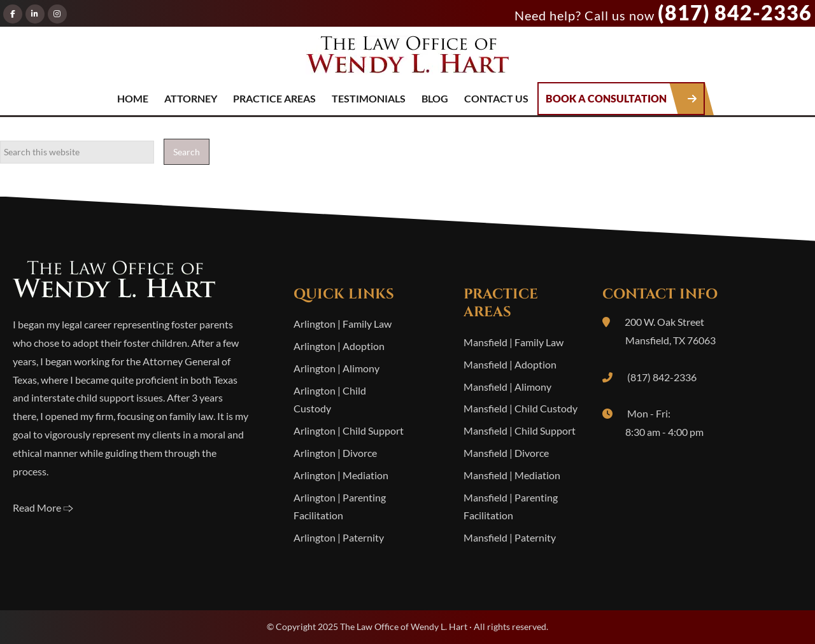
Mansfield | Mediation (512, 475)
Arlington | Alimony (337, 368)
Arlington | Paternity (339, 537)
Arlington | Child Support (349, 430)
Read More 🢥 (43, 507)
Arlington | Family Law (343, 324)
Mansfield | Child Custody (521, 408)
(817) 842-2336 (735, 12)
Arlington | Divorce (335, 453)
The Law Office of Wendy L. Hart (407, 59)
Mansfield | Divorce (506, 453)
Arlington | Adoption (339, 346)
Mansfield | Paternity (510, 537)
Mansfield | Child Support (520, 430)
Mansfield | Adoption (510, 364)
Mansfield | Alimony (507, 387)
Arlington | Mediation (341, 475)
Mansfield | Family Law (514, 342)
